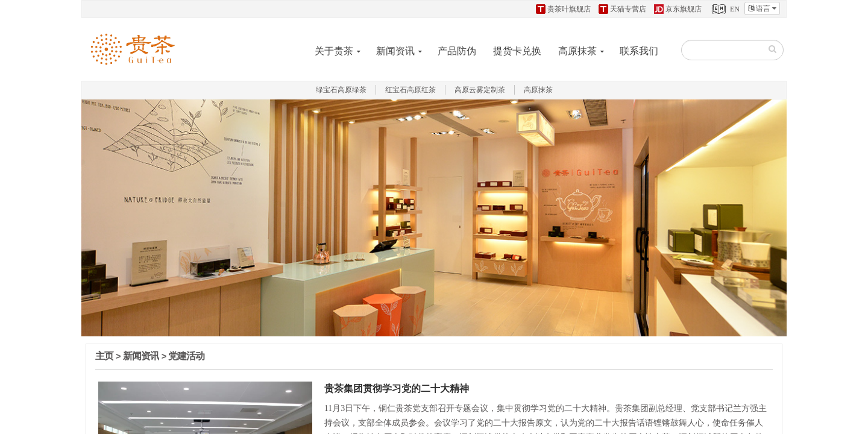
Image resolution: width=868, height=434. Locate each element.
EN (725, 9)
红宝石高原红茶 (410, 90)
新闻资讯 (395, 51)
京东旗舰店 (678, 9)
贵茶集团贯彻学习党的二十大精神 (397, 388)
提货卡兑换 (517, 51)
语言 (762, 8)
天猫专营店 (622, 9)
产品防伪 (457, 51)
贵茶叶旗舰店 (563, 9)
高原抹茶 (577, 51)
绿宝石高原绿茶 (341, 90)
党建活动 (186, 356)
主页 (104, 356)
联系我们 (639, 51)
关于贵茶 (334, 51)
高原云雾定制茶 (480, 90)
